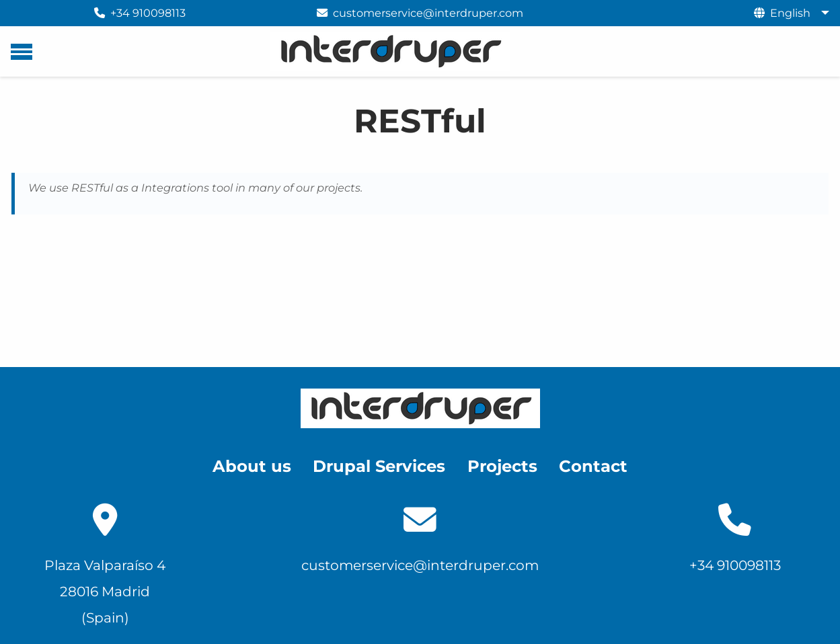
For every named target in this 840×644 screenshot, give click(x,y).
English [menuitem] (790, 13)
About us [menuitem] (252, 466)
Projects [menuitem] (502, 466)
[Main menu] (22, 52)
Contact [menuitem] (593, 466)
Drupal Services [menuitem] (379, 466)
